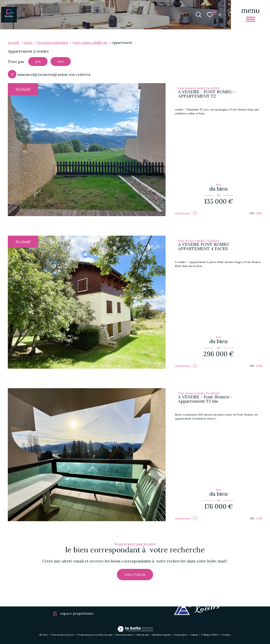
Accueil (13, 43)
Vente (28, 43)
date (65, 62)
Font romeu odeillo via (90, 43)
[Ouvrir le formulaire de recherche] (199, 15)
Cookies (226, 635)
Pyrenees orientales (53, 43)
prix (39, 62)
